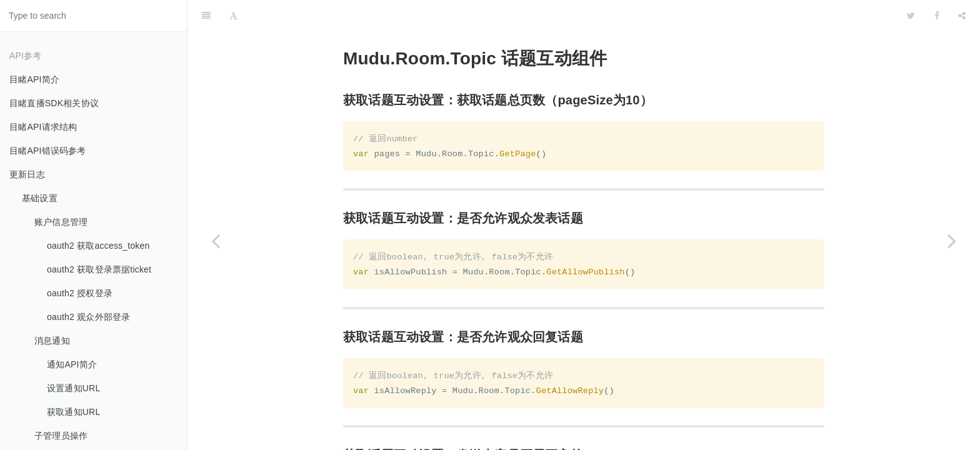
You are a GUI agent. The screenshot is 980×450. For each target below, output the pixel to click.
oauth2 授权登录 (80, 293)
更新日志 (27, 174)
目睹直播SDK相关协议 (54, 103)
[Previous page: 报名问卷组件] (216, 241)
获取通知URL (73, 412)
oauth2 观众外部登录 (88, 317)
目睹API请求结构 (43, 127)
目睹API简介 (34, 79)
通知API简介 (72, 364)
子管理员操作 (61, 436)
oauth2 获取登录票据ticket (99, 269)
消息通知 (52, 341)
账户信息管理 (61, 222)
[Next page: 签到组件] (952, 241)
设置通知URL (73, 388)
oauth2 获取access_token (98, 246)
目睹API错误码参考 (48, 151)
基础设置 (40, 198)
